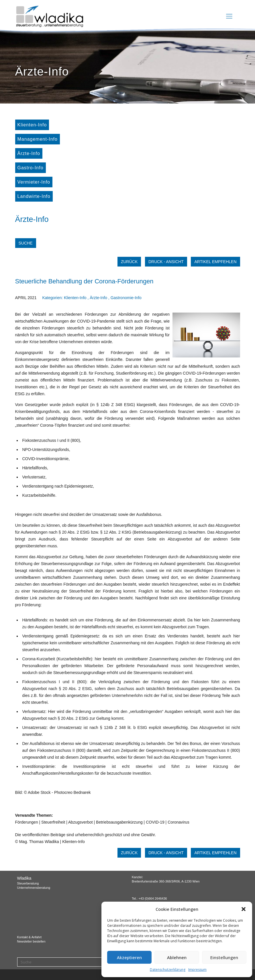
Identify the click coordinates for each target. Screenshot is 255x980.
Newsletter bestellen (31, 941)
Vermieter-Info (34, 182)
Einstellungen (224, 957)
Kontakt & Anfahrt (30, 937)
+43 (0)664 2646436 (153, 899)
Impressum (197, 970)
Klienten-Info (32, 125)
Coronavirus (178, 822)
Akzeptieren (129, 957)
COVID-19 (155, 822)
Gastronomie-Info (126, 298)
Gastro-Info (31, 168)
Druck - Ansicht (166, 262)
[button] (244, 909)
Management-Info (38, 139)
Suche (26, 243)
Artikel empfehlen (215, 262)
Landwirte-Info (34, 196)
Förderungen (27, 822)
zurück (129, 262)
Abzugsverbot (81, 822)
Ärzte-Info (29, 153)
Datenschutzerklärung (168, 970)
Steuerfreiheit (53, 822)
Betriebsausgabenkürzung (119, 822)
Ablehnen (177, 957)
